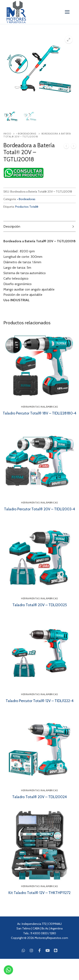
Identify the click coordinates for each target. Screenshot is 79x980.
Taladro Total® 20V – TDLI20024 (39, 797)
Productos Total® (27, 207)
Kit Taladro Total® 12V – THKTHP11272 (39, 893)
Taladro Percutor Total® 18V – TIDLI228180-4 (39, 413)
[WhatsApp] (23, 950)
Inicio (7, 134)
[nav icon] (67, 12)
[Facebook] (39, 950)
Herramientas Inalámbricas (39, 407)
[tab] (39, 226)
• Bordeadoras (26, 134)
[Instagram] (31, 950)
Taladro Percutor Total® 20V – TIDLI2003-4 (39, 509)
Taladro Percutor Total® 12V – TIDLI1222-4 (40, 701)
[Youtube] (48, 950)
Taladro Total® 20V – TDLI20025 (40, 605)
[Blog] (56, 950)
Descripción (12, 226)
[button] (69, 40)
